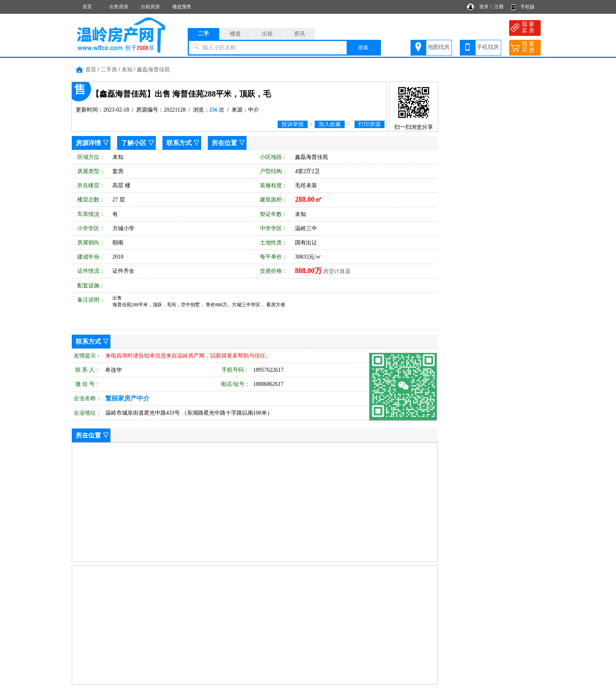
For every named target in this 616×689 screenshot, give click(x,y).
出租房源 (150, 7)
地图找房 (439, 47)
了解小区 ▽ (138, 143)
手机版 (528, 7)
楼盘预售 (182, 7)
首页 (87, 7)
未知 (127, 70)
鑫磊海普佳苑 (153, 70)
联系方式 (179, 143)
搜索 (363, 47)
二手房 (109, 70)
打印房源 (370, 124)
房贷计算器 (337, 271)
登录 (484, 7)
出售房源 (119, 7)
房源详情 (88, 143)
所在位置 (224, 143)
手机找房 (488, 47)
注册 (499, 7)
